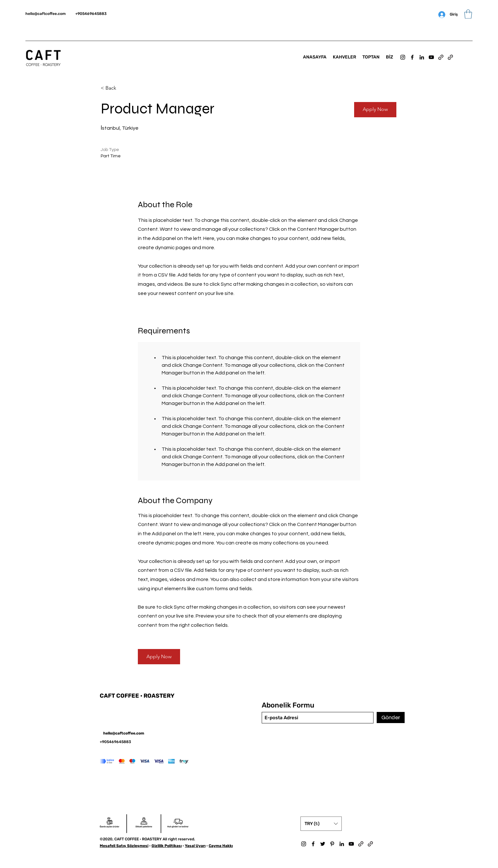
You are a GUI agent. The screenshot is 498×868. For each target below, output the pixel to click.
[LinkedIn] (422, 57)
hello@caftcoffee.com (46, 14)
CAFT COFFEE (120, 696)
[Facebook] (412, 57)
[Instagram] (403, 57)
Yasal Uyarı (195, 846)
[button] (468, 14)
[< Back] (123, 88)
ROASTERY (159, 696)
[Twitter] (323, 844)
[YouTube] (431, 57)
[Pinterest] (332, 844)
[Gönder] (391, 718)
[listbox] (321, 824)
